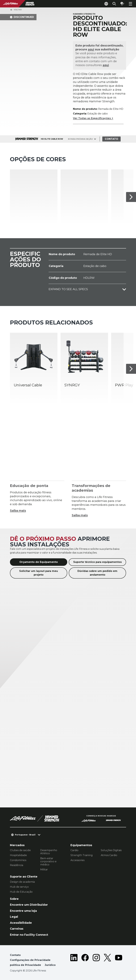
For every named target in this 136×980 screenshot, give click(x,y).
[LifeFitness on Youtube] (119, 961)
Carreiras (17, 929)
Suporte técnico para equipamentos (97, 562)
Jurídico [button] (50, 965)
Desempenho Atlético (49, 852)
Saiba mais (18, 511)
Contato (111, 139)
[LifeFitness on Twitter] (107, 961)
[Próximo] (131, 197)
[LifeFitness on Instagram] (96, 961)
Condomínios (18, 860)
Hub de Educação (21, 892)
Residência (17, 865)
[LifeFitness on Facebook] (85, 961)
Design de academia (22, 882)
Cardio (74, 850)
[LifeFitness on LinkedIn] (74, 961)
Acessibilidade (21, 923)
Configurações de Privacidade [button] (30, 960)
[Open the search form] (114, 4)
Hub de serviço (19, 887)
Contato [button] (15, 955)
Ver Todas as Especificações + (93, 118)
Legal (14, 917)
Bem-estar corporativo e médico (48, 861)
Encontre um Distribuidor (29, 905)
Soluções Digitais (111, 850)
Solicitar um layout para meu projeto (39, 573)
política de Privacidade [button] (25, 965)
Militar (44, 870)
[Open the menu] (130, 4)
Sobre (14, 899)
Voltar (16, 10)
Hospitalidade (18, 855)
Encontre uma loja (23, 911)
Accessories (77, 860)
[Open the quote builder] (122, 4)
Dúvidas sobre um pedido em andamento (97, 573)
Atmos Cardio (109, 855)
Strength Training (82, 855)
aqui (91, 49)
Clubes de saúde (20, 850)
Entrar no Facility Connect (29, 935)
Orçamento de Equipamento (39, 562)
